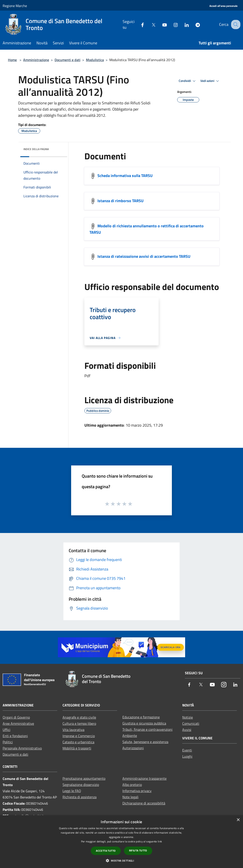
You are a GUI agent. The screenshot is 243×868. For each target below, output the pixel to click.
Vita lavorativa (73, 730)
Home (12, 60)
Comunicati (191, 723)
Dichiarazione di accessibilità (144, 803)
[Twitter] (150, 24)
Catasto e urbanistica (78, 742)
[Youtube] (161, 24)
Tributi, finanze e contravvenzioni (147, 729)
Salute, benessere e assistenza (145, 742)
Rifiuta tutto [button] (138, 850)
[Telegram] (194, 24)
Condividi (188, 81)
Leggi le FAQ (72, 791)
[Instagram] (172, 24)
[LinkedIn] (183, 24)
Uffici (7, 730)
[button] (121, 860)
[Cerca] (235, 24)
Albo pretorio (132, 785)
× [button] (238, 820)
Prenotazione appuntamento (84, 778)
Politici (8, 742)
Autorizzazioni (133, 748)
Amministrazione (36, 60)
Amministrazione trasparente (144, 778)
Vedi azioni (210, 81)
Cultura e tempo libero (79, 723)
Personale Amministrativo (22, 748)
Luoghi (187, 756)
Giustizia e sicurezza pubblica (144, 723)
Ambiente (130, 736)
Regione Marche (15, 6)
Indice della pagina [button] (36, 149)
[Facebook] (139, 24)
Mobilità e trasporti (77, 748)
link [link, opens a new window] (160, 841)
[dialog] (121, 842)
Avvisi (187, 730)
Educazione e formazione (141, 717)
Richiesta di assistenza (80, 797)
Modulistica (95, 60)
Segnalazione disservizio (81, 785)
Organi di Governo (16, 717)
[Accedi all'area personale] (223, 6)
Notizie (188, 717)
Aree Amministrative (18, 723)
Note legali (130, 797)
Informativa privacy (137, 791)
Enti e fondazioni (15, 736)
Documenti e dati (67, 60)
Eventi (187, 750)
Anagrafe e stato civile (79, 717)
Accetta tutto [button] (106, 851)
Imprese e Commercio (79, 736)
